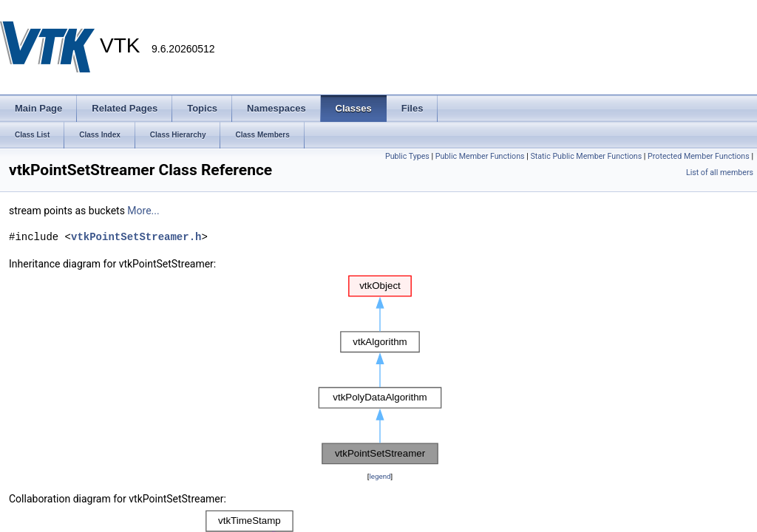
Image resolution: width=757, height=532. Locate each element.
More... (143, 211)
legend (380, 476)
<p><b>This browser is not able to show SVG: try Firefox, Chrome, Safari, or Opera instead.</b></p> (380, 370)
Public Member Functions (480, 156)
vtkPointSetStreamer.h (136, 237)
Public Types (407, 156)
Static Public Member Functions (586, 156)
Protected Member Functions (699, 156)
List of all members (720, 173)
